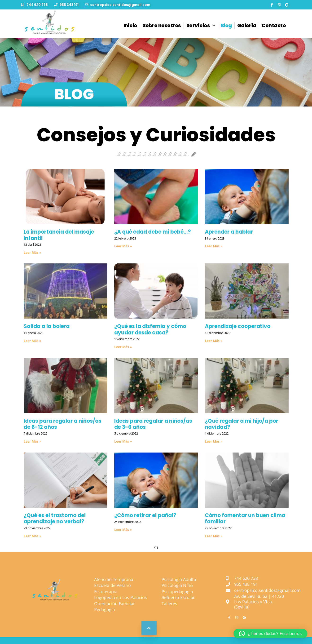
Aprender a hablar (229, 232)
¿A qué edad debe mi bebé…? (153, 232)
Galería (247, 25)
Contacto (274, 25)
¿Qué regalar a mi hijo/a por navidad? (242, 424)
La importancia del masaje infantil (59, 235)
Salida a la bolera (47, 326)
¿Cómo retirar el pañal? (145, 515)
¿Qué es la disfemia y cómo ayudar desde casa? (150, 329)
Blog (226, 25)
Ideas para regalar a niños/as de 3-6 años (153, 424)
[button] (270, 634)
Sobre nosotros (162, 25)
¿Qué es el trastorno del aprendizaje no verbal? (55, 518)
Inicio (130, 25)
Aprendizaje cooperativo (238, 326)
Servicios (201, 26)
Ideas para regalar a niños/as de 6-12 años (63, 424)
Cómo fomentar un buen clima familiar (245, 518)
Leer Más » (33, 252)
